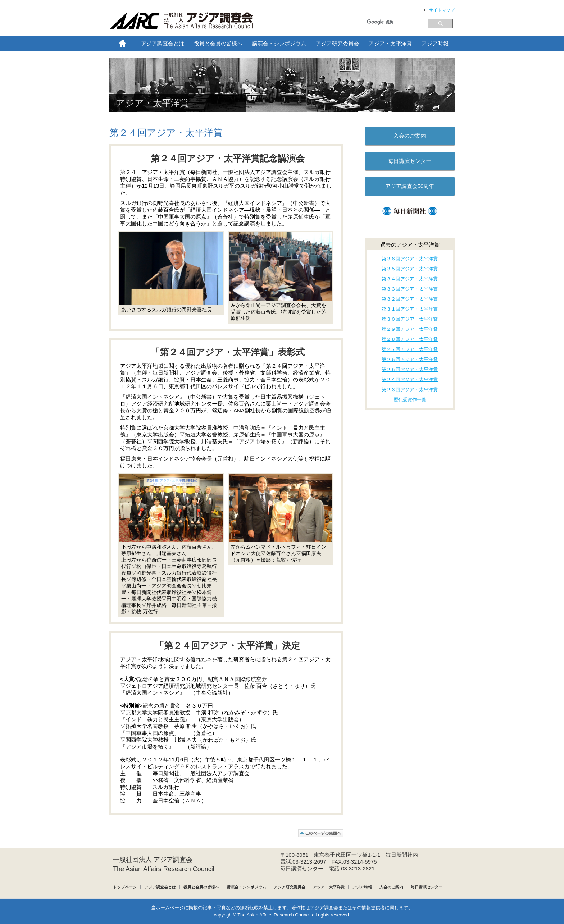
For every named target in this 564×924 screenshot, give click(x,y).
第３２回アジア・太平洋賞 (410, 299)
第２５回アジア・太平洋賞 (410, 369)
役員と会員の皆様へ (201, 887)
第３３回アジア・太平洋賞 (410, 289)
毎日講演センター (410, 161)
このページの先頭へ (321, 833)
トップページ (125, 887)
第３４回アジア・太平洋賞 (410, 279)
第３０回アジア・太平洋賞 (410, 319)
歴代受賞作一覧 (410, 400)
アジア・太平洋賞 (329, 887)
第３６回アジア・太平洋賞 (410, 259)
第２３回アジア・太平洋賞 (410, 390)
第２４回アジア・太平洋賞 (166, 133)
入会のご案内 (410, 136)
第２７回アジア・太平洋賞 (410, 349)
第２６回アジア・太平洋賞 (410, 359)
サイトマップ (442, 10)
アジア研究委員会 (290, 887)
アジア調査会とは (160, 887)
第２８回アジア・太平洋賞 (410, 339)
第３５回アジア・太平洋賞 (410, 269)
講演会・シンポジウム (246, 887)
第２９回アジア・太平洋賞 (410, 329)
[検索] (395, 22)
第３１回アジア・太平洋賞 (410, 309)
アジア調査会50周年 (410, 186)
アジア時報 (362, 887)
